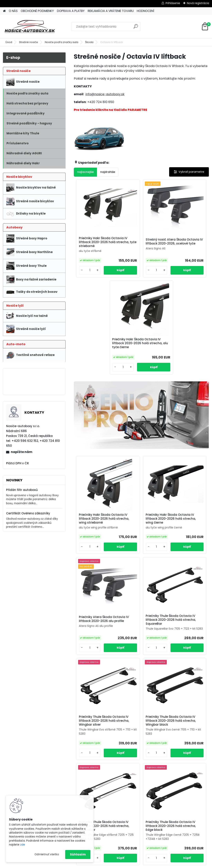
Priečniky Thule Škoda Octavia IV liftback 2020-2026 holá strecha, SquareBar (94, 554)
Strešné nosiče (28, 42)
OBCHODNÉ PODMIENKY (37, 11)
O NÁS (13, 11)
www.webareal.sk (122, 864)
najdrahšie (108, 172)
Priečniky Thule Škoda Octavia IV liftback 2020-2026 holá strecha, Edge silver (117, 671)
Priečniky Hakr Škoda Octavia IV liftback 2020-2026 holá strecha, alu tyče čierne (186, 247)
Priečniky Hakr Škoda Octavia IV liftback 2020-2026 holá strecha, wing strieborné (94, 438)
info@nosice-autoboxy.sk (105, 94)
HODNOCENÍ (145, 11)
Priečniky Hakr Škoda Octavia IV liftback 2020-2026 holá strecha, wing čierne (139, 438)
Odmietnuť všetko (47, 854)
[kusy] (85, 282)
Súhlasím (78, 854)
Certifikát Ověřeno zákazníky (28, 513)
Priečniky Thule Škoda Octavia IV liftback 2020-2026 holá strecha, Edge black (162, 671)
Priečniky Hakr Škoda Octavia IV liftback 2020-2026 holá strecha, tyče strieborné (94, 246)
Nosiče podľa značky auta (62, 42)
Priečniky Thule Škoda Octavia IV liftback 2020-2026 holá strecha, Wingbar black (186, 554)
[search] (136, 28)
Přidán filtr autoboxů (22, 490)
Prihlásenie (173, 3)
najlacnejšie (85, 172)
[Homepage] (4, 11)
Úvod (9, 42)
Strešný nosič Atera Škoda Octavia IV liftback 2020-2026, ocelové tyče (138, 245)
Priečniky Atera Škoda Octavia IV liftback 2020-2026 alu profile (185, 438)
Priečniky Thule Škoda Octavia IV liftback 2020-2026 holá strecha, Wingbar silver (141, 553)
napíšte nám (22, 452)
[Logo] (30, 27)
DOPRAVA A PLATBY (71, 11)
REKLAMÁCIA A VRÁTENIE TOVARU (111, 11)
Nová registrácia (198, 3)
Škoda (89, 42)
